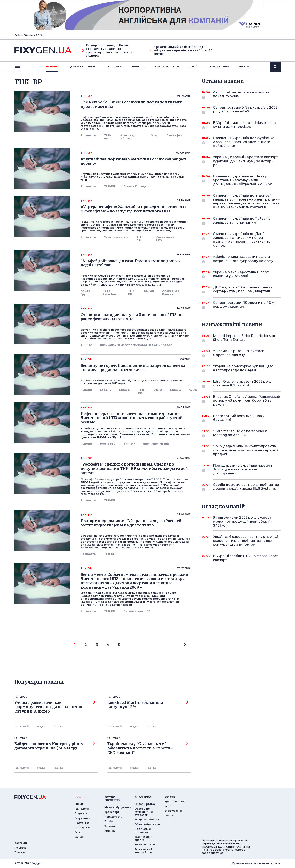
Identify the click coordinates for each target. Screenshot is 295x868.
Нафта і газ (82, 823)
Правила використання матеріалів (256, 863)
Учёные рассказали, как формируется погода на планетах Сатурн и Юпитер (55, 707)
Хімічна (110, 831)
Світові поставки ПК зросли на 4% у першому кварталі (244, 305)
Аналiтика (114, 66)
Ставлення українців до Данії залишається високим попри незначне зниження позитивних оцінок (241, 240)
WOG (193, 390)
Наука (41, 727)
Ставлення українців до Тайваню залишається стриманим (242, 221)
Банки (79, 837)
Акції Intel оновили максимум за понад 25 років (241, 95)
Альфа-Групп (86, 292)
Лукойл (86, 390)
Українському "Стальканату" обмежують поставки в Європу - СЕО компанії (148, 748)
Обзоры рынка (145, 804)
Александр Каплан (171, 292)
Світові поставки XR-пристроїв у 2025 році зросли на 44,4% (245, 110)
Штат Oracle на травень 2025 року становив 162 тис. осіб (242, 384)
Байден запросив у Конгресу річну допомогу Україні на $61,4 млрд (55, 746)
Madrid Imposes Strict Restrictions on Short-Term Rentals (245, 338)
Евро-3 (176, 390)
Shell (155, 135)
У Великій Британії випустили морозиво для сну (241, 353)
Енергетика (82, 818)
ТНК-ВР (108, 137)
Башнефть (174, 135)
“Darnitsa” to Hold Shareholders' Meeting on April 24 (241, 433)
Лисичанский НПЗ (166, 239)
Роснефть (88, 135)
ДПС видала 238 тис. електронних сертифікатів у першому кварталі (243, 290)
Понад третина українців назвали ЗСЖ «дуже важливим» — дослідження (243, 469)
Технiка (58, 727)
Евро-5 (125, 390)
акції (193, 66)
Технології (22, 727)
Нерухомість (113, 817)
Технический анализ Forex (144, 851)
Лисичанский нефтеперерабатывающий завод (136, 345)
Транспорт (112, 812)
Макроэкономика (147, 820)
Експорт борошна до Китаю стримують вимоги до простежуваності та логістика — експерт (110, 50)
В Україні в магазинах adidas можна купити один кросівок (244, 125)
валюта (138, 66)
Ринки (79, 804)
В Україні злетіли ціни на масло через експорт (246, 558)
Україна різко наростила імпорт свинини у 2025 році (241, 274)
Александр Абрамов (129, 137)
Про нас (20, 852)
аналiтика (143, 797)
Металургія (82, 828)
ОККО (158, 390)
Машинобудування (118, 807)
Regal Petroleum (111, 292)
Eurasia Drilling (135, 186)
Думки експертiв (82, 66)
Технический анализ (144, 838)
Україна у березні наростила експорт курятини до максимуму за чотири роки (246, 161)
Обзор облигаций (147, 824)
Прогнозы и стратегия (143, 831)
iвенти (244, 66)
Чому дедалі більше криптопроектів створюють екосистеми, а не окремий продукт (246, 450)
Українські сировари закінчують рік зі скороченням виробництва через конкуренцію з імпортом (246, 541)
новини (52, 66)
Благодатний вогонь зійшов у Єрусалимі (241, 418)
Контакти (21, 843)
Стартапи (81, 813)
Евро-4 (106, 390)
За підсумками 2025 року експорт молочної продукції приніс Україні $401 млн (243, 521)
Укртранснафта (116, 237)
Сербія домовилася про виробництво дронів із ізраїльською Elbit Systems (246, 487)
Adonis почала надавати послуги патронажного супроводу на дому (243, 259)
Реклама (20, 848)
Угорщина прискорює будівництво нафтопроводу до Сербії (243, 368)
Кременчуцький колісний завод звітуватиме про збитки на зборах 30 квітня (181, 50)
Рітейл (109, 821)
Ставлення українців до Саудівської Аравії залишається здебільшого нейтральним (244, 142)
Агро (78, 832)
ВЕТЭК (149, 291)
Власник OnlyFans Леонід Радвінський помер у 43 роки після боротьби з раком (247, 401)
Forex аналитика (146, 845)
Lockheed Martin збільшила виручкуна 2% (148, 705)
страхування (218, 66)
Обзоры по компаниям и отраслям (144, 812)
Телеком (110, 826)
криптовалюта (167, 66)
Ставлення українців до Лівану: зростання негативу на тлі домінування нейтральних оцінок (242, 180)
